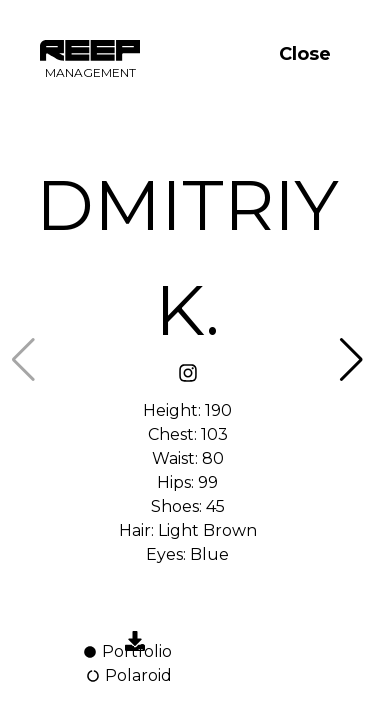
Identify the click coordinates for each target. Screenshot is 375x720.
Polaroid (128, 675)
